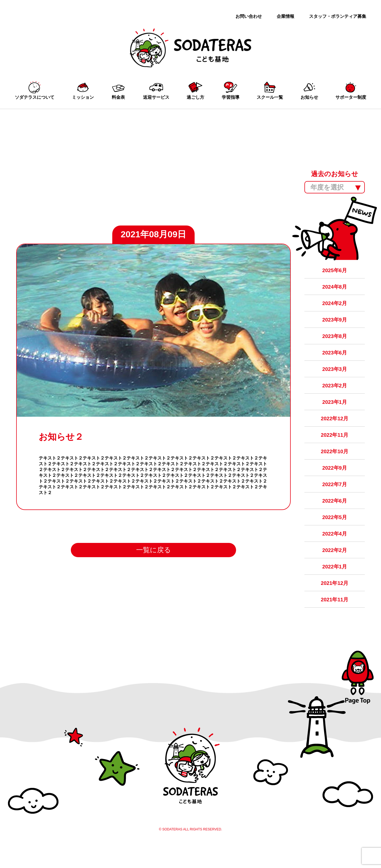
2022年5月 (335, 535)
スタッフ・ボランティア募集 (338, 16)
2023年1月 (335, 414)
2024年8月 (335, 293)
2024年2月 (335, 311)
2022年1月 (335, 587)
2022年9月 (335, 484)
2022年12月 (335, 432)
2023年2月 (335, 397)
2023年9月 (335, 328)
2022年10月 (335, 466)
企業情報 (285, 16)
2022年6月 (335, 518)
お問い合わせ (249, 16)
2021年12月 (335, 604)
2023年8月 (335, 345)
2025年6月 (335, 276)
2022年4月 (335, 553)
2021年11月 (335, 622)
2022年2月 (335, 570)
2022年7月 (335, 501)
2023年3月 (335, 380)
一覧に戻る (153, 563)
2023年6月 (335, 363)
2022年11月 (335, 449)
